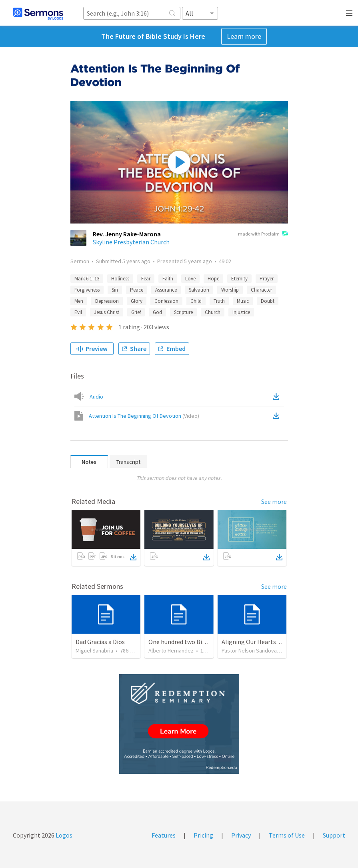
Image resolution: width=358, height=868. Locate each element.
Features (164, 835)
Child (196, 301)
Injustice (241, 312)
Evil (78, 312)
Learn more (244, 36)
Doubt (268, 301)
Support (334, 835)
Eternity (239, 279)
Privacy (241, 835)
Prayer (267, 279)
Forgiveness (87, 290)
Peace (137, 290)
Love (190, 279)
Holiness (120, 279)
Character (261, 290)
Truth (219, 301)
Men (79, 301)
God (157, 312)
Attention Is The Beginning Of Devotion (144, 416)
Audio (96, 397)
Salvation (199, 290)
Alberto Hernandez (171, 650)
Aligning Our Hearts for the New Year (272, 642)
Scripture (183, 312)
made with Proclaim (263, 234)
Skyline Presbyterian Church (131, 242)
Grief (136, 312)
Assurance (166, 290)
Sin (115, 290)
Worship (230, 290)
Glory (137, 301)
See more (274, 501)
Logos (63, 835)
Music (243, 301)
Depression (107, 301)
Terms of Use (287, 835)
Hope (213, 279)
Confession (166, 301)
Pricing (203, 835)
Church (213, 312)
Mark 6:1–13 (87, 279)
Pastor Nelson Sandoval (250, 650)
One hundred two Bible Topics (189, 642)
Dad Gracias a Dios (100, 642)
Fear (146, 279)
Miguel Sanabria (94, 650)
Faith (168, 279)
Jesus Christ (107, 312)
